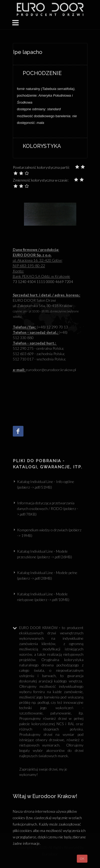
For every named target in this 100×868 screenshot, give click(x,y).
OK (82, 859)
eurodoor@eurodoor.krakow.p (44, 370)
